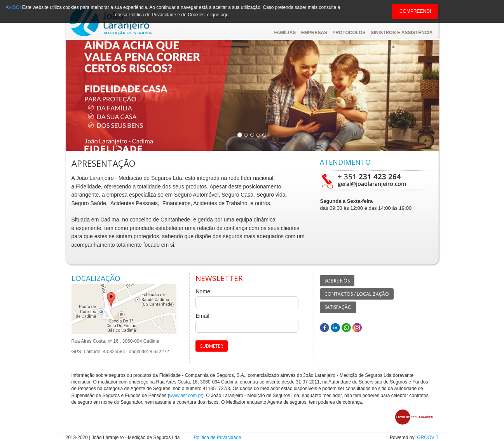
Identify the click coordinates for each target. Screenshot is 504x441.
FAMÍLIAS (285, 33)
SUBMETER (212, 346)
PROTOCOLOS (349, 33)
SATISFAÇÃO (338, 307)
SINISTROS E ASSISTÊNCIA (402, 33)
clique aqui (218, 15)
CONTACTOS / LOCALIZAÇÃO (357, 294)
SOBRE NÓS (337, 281)
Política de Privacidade (218, 438)
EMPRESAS (314, 33)
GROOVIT (428, 438)
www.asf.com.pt (186, 396)
